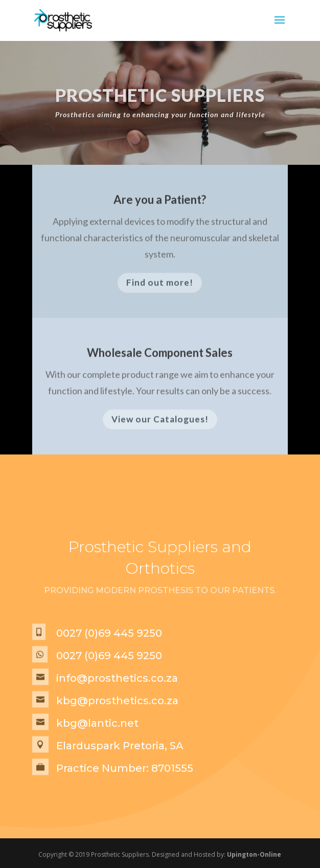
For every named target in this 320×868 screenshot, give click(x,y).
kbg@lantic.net (97, 723)
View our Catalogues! (160, 421)
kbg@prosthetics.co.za (117, 701)
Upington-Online (254, 854)
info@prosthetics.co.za (117, 678)
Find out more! (160, 285)
